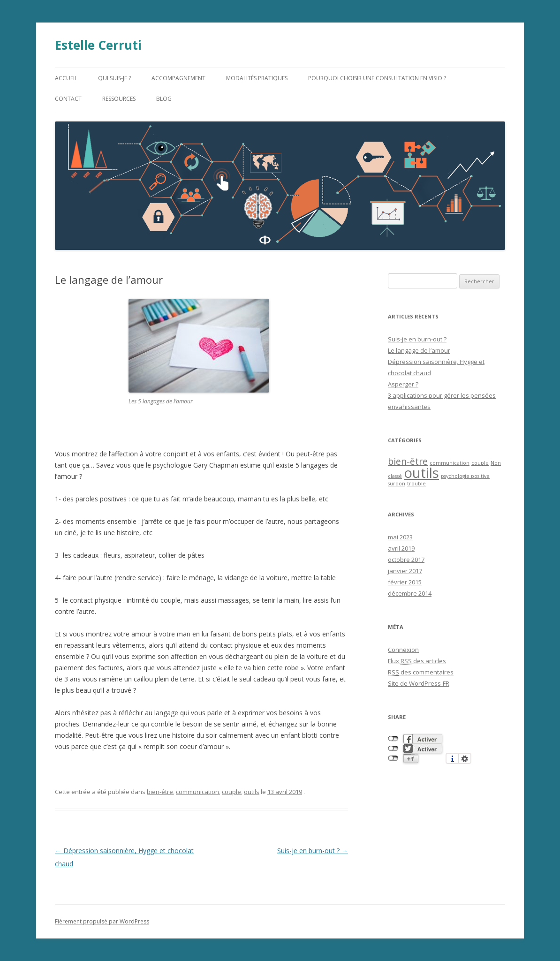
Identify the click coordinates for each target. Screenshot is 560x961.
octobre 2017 (406, 560)
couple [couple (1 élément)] (480, 463)
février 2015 (405, 582)
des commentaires (421, 672)
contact (68, 99)
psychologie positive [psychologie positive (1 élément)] (465, 476)
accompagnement (178, 78)
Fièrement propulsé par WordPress (102, 921)
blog (164, 99)
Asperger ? (403, 384)
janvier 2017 (405, 571)
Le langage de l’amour (419, 350)
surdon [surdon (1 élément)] (397, 484)
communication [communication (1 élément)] (450, 463)
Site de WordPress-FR (419, 683)
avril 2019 (401, 548)
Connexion (403, 650)
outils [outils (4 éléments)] (421, 473)
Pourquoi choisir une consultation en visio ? (377, 78)
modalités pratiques (257, 78)
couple (231, 792)
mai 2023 (400, 537)
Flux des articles (417, 661)
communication (197, 792)
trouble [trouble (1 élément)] (416, 484)
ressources (119, 99)
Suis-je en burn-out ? (313, 851)
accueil (66, 78)
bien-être (160, 792)
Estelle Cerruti (98, 45)
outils (252, 792)
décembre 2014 (410, 593)
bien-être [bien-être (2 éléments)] (408, 462)
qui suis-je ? (114, 78)
